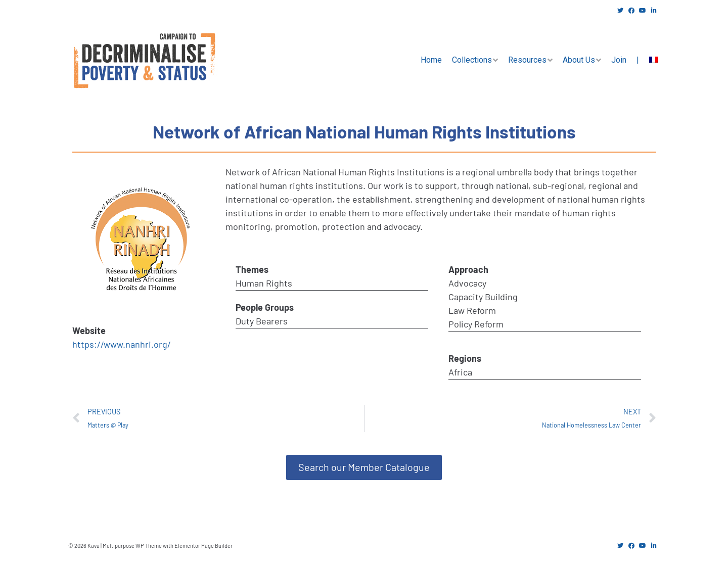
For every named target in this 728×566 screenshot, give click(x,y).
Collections (472, 60)
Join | (625, 60)
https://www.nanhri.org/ (122, 344)
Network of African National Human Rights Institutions (364, 131)
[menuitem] (654, 60)
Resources (527, 60)
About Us (579, 60)
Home (431, 60)
